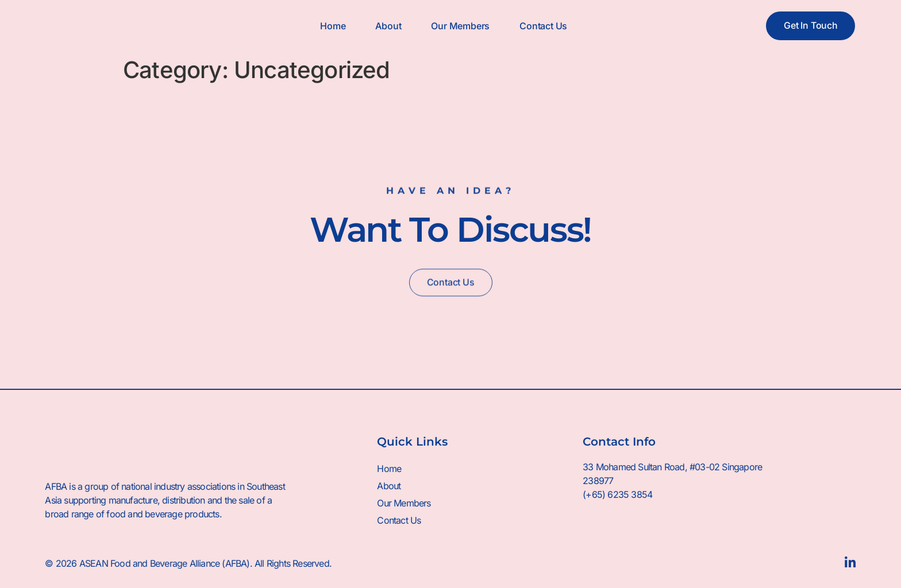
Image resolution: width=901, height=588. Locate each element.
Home (333, 26)
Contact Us (543, 26)
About (388, 26)
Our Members (460, 26)
